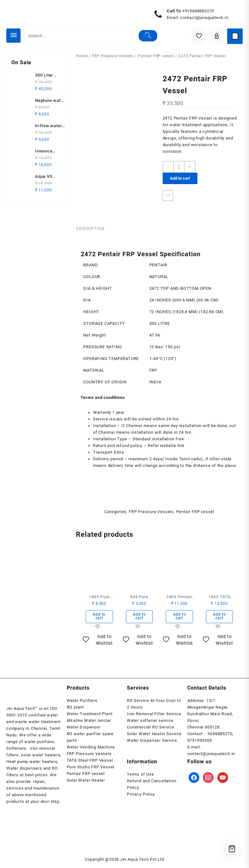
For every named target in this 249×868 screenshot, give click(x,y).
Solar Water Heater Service (154, 736)
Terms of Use (140, 776)
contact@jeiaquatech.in (204, 18)
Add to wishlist (168, 196)
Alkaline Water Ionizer (89, 723)
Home (82, 56)
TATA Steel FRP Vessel (90, 763)
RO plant (75, 709)
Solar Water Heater (86, 782)
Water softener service (150, 723)
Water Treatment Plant (90, 716)
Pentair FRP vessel (156, 56)
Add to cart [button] (99, 618)
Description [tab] (90, 229)
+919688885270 (198, 11)
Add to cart (180, 178)
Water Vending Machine (91, 749)
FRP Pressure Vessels (113, 56)
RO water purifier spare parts (90, 739)
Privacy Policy (141, 796)
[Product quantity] (180, 167)
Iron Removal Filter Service (154, 716)
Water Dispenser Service (152, 743)
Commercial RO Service (151, 729)
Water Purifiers (82, 703)
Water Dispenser (84, 729)
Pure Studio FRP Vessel (91, 769)
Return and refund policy (118, 446)
